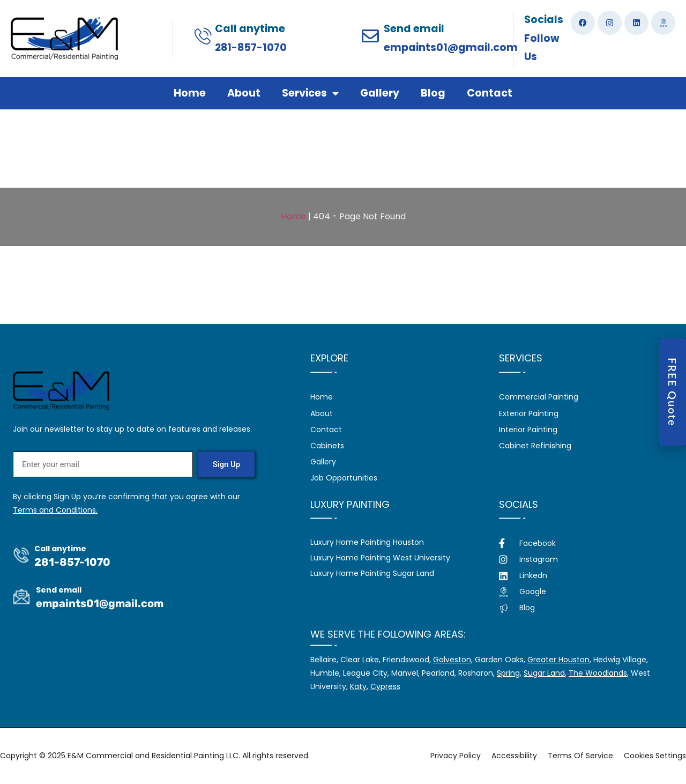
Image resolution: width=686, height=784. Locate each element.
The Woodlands (598, 673)
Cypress (385, 686)
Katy (358, 686)
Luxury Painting (350, 504)
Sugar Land (544, 673)
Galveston (452, 660)
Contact (490, 93)
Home (190, 93)
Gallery (380, 93)
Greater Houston (558, 660)
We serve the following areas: (388, 634)
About (244, 93)
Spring (508, 673)
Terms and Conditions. (55, 510)
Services (310, 93)
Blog (433, 93)
